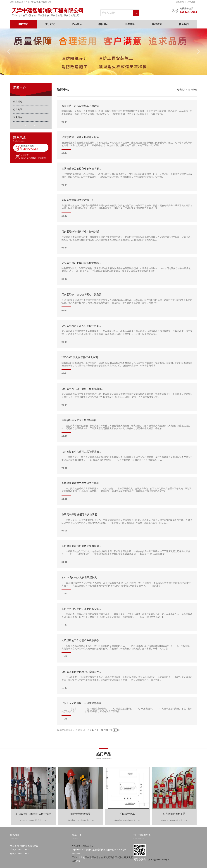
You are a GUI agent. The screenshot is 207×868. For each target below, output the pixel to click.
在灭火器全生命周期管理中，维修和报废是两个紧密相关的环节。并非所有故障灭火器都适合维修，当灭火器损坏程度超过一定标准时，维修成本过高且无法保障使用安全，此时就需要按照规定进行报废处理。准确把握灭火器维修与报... (127, 240)
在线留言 (180, 2)
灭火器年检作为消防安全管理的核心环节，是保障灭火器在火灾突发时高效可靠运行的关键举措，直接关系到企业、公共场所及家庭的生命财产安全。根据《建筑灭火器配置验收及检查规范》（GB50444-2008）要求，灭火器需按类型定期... (127, 397)
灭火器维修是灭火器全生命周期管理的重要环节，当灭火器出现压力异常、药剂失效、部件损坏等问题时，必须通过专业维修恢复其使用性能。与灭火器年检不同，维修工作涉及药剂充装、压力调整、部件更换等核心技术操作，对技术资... (127, 302)
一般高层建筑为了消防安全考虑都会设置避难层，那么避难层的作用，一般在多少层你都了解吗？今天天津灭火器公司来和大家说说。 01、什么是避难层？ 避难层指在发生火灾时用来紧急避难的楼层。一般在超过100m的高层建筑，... (127, 554)
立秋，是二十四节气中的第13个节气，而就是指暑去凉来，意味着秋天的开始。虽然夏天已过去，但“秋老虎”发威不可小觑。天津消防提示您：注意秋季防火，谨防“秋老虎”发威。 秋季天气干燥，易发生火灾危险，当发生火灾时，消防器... (127, 523)
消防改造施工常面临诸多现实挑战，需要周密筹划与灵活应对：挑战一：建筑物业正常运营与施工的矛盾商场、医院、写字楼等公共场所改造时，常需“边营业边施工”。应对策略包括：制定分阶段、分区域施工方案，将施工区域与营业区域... (127, 145)
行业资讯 (18, 110)
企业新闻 (18, 102)
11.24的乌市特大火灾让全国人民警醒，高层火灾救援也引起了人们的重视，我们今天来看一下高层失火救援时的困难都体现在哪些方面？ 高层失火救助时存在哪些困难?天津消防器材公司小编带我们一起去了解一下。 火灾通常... (127, 585)
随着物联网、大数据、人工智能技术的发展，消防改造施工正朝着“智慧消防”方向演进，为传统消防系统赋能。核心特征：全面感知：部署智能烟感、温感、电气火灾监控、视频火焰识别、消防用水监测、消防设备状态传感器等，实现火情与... (127, 114)
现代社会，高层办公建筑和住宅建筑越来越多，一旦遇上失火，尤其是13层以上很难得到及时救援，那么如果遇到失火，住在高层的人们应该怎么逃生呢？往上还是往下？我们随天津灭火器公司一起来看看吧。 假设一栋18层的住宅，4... (127, 617)
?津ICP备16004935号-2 (83, 859)
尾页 (106, 730)
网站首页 (23, 24)
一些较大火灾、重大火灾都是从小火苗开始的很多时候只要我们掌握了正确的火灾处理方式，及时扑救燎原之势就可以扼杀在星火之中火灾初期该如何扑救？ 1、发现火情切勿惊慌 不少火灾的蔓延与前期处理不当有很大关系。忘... (127, 460)
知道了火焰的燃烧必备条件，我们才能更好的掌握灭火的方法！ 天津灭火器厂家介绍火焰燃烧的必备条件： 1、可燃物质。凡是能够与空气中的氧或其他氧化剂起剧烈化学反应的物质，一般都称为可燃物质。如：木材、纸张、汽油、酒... (127, 648)
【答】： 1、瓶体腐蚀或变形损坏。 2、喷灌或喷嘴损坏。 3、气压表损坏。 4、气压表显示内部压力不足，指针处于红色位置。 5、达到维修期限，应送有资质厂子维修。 (127, 711)
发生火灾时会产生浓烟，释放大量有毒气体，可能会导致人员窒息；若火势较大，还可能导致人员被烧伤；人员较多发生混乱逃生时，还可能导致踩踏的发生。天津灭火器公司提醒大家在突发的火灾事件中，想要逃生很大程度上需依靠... (127, 428)
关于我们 (50, 24)
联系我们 (192, 2)
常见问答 (18, 117)
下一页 (100, 730)
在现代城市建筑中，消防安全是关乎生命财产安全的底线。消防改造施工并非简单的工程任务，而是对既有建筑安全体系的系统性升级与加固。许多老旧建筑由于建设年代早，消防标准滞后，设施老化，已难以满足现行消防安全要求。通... (127, 208)
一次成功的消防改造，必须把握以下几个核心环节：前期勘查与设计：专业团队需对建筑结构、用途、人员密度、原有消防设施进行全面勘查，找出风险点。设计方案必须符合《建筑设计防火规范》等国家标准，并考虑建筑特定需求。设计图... (127, 177)
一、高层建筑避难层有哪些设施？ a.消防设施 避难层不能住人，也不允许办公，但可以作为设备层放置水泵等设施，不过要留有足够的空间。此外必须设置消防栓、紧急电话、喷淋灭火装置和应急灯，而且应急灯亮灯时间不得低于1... (127, 491)
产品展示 (77, 24)
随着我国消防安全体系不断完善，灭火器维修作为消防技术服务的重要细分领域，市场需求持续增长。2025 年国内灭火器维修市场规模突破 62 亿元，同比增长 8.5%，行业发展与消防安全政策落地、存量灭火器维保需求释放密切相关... (127, 271)
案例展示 (103, 24)
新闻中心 (130, 24)
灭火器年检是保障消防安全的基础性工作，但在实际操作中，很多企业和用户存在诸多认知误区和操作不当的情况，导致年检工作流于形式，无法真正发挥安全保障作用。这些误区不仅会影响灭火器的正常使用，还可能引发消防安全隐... (127, 334)
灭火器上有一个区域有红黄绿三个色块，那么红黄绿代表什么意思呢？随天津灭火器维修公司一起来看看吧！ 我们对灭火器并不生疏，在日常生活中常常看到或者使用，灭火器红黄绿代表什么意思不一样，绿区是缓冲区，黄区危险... (127, 680)
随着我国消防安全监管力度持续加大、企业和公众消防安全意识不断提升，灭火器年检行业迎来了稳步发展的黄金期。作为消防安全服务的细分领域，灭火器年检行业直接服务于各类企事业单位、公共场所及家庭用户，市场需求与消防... (127, 365)
